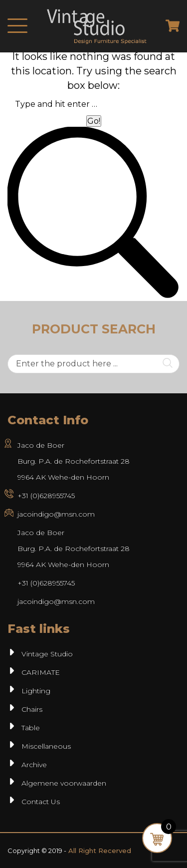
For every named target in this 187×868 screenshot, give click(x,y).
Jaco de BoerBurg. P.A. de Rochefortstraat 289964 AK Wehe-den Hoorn (74, 549)
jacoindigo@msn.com (56, 514)
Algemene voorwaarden (64, 783)
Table (31, 728)
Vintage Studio (47, 654)
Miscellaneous (46, 746)
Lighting (36, 691)
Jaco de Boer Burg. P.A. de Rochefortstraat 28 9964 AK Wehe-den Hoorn (74, 461)
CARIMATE (41, 672)
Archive (34, 765)
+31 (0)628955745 (46, 496)
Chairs (32, 709)
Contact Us (41, 802)
